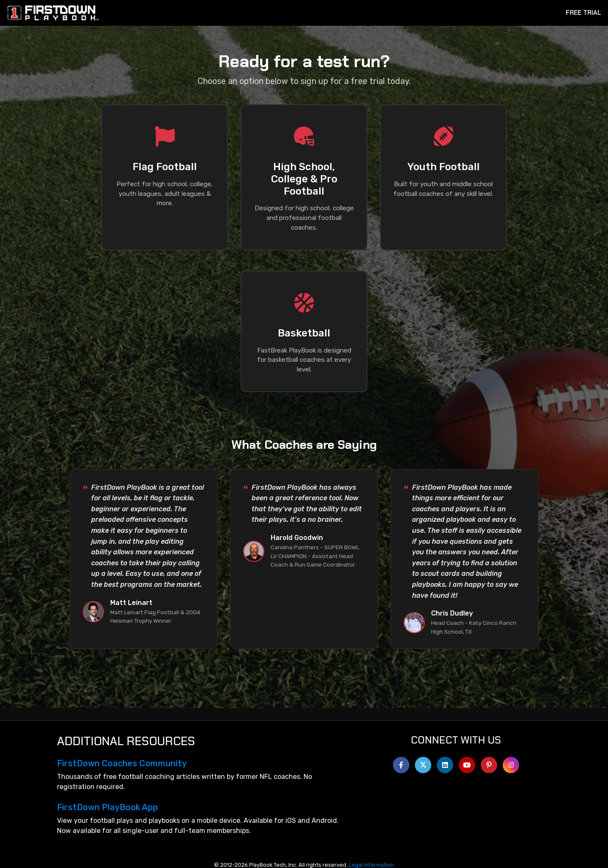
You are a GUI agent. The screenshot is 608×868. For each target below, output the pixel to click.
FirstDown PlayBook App (107, 807)
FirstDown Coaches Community (122, 763)
